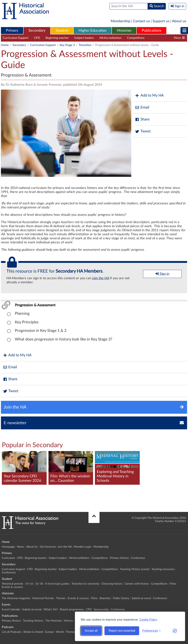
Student (62, 31)
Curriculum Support (16, 38)
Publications (152, 31)
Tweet (143, 131)
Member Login (83, 547)
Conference (138, 558)
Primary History (119, 558)
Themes (61, 598)
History (68, 621)
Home (5, 45)
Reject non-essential (122, 631)
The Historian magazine (16, 598)
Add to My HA (149, 96)
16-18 (39, 584)
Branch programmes (72, 610)
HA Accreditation (110, 38)
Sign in (162, 274)
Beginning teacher (57, 38)
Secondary (37, 31)
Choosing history (112, 584)
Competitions (136, 38)
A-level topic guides (57, 584)
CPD (37, 38)
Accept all (91, 631)
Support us (161, 21)
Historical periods (12, 584)
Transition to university (85, 584)
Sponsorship (101, 610)
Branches (105, 598)
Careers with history (137, 584)
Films (173, 584)
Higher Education (93, 31)
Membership (121, 21)
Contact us (141, 21)
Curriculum (8, 558)
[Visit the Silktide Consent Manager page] (175, 631)
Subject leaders (84, 38)
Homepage (8, 547)
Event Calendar (11, 610)
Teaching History (33, 621)
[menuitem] (12, 31)
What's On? (51, 610)
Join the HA (101, 278)
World (60, 632)
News (21, 547)
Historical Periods (43, 598)
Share (142, 119)
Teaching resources (163, 569)
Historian (124, 31)
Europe (49, 632)
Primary (12, 31)
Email (142, 108)
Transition (85, 45)
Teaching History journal (166, 38)
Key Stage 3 (67, 45)
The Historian (54, 621)
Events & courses (12, 587)
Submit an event (141, 598)
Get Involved (48, 547)
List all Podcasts (12, 632)
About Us (32, 547)
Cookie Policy (148, 620)
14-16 (29, 584)
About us (179, 21)
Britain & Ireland (33, 632)
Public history (121, 598)
